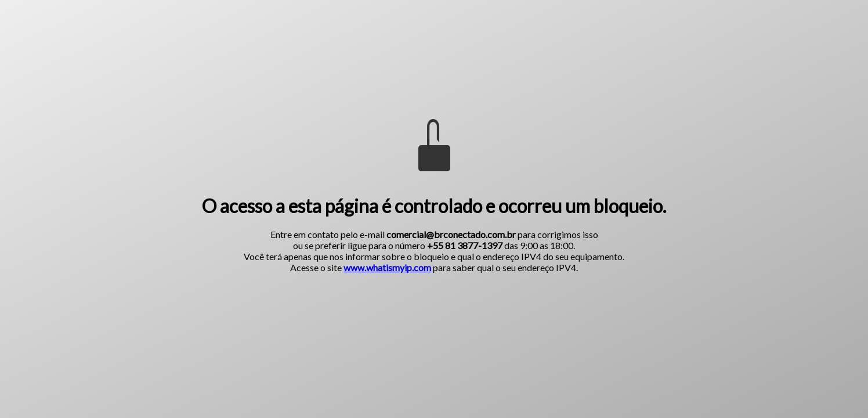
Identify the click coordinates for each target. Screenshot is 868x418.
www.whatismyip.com (387, 267)
